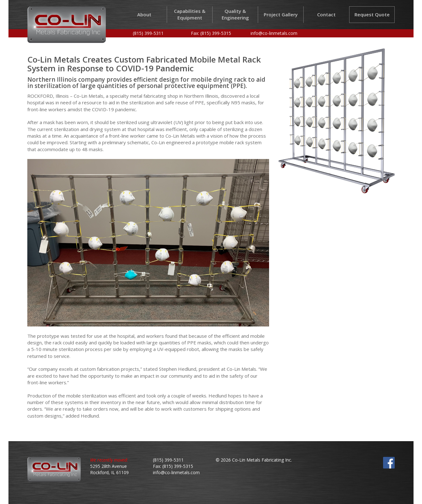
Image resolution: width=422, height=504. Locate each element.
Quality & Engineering (235, 14)
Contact (326, 14)
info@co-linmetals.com (274, 33)
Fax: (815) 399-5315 (211, 33)
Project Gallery (281, 14)
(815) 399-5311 (148, 33)
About (144, 14)
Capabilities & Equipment (190, 14)
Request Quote (372, 14)
